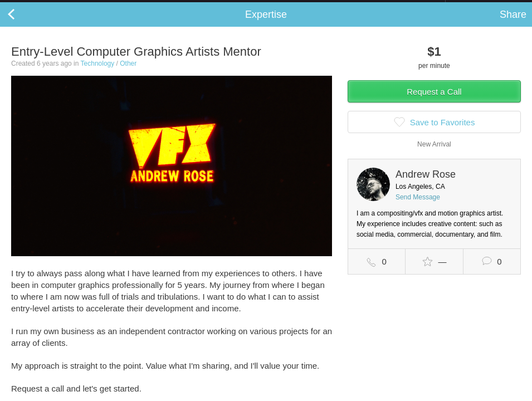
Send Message (418, 208)
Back (22, 26)
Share (513, 26)
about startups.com (485, 7)
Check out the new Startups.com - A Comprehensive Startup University (324, 7)
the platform (63, 6)
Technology (98, 75)
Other (128, 75)
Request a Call (434, 103)
